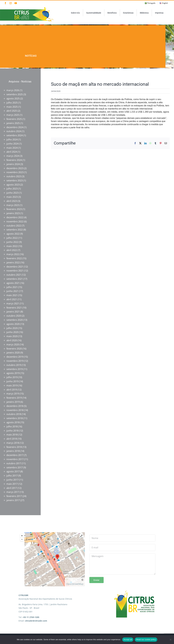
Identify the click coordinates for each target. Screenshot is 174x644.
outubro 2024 (14, 131)
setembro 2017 (15, 467)
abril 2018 (12, 439)
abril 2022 (12, 250)
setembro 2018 (15, 418)
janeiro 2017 (13, 500)
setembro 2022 (15, 230)
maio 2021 (12, 295)
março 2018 (13, 443)
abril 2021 (12, 299)
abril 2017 (12, 488)
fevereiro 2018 (14, 447)
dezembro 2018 (15, 406)
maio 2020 (12, 336)
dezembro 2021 (15, 267)
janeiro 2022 (13, 262)
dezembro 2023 (15, 168)
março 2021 (13, 303)
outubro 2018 (14, 414)
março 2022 (13, 254)
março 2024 (13, 156)
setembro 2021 (15, 279)
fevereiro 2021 (14, 308)
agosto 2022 (13, 234)
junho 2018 (12, 431)
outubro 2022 (14, 226)
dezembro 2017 (15, 455)
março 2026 (13, 90)
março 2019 (13, 394)
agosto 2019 (13, 373)
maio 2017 (12, 484)
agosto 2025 (13, 99)
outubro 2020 (14, 316)
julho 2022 (12, 238)
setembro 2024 (15, 135)
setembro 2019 (15, 369)
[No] (170, 640)
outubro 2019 (14, 365)
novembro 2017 (15, 459)
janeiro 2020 (13, 353)
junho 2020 (12, 332)
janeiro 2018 (13, 451)
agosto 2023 (13, 185)
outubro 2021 (14, 275)
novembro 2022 (15, 221)
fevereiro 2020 (14, 349)
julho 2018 (12, 426)
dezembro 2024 (15, 127)
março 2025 (13, 115)
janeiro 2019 (13, 402)
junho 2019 (12, 381)
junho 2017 (12, 480)
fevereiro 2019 (14, 398)
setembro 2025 (15, 94)
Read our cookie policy (146, 640)
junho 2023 (12, 193)
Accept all (128, 640)
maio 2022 (12, 246)
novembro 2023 (15, 172)
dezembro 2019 (15, 357)
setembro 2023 (15, 181)
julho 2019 (12, 377)
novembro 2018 (15, 410)
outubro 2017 (14, 463)
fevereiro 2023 (14, 209)
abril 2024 (12, 152)
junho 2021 (12, 291)
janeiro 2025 (13, 123)
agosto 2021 (13, 283)
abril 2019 (12, 390)
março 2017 (13, 492)
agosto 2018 (13, 422)
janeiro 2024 (13, 164)
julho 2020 (12, 328)
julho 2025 (12, 103)
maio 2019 (12, 385)
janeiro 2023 (13, 213)
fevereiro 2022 (14, 258)
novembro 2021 (15, 271)
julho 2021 (12, 287)
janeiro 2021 (13, 312)
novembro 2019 (15, 361)
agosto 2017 (13, 471)
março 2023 (13, 205)
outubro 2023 (14, 176)
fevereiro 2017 (14, 496)
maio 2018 (12, 435)
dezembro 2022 (15, 217)
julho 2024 (12, 140)
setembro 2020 (15, 320)
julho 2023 (12, 189)
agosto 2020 (13, 324)
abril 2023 (12, 201)
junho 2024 (12, 144)
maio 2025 (12, 107)
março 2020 (13, 344)
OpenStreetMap (75, 584)
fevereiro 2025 (14, 119)
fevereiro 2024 (14, 160)
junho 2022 (12, 242)
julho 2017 (12, 476)
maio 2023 (12, 197)
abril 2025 (12, 111)
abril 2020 (12, 340)
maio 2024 (12, 148)
